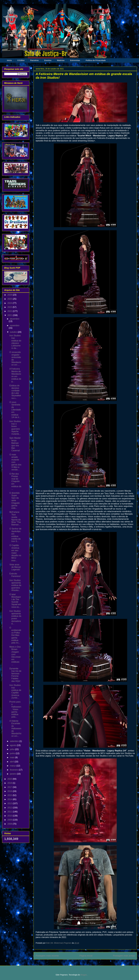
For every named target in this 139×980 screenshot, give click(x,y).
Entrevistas (75, 60)
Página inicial (86, 956)
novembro (15, 325)
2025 (10, 299)
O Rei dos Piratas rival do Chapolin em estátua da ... (15, 481)
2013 (10, 803)
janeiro (13, 774)
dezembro (15, 319)
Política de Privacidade (96, 60)
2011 (10, 812)
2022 (10, 311)
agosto (13, 745)
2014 (10, 799)
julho (12, 749)
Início (9, 60)
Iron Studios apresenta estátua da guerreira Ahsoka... (15, 585)
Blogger (84, 975)
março (13, 766)
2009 (10, 820)
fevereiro (14, 770)
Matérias (61, 60)
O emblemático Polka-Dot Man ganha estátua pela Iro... (15, 635)
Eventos (48, 60)
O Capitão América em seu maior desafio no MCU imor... (15, 553)
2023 (10, 307)
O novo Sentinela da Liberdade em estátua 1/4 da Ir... (15, 410)
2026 (10, 295)
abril (12, 762)
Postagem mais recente (47, 956)
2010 (10, 816)
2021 (10, 315)
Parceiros (34, 60)
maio (13, 757)
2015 (10, 795)
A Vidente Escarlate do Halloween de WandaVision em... (15, 728)
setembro (15, 741)
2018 (10, 783)
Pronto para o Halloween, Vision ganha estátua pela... (15, 709)
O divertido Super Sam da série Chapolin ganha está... (15, 500)
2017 (10, 787)
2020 (10, 779)
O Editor (21, 60)
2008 (10, 824)
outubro (14, 332)
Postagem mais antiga (124, 956)
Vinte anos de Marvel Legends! (15, 567)
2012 (10, 808)
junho (13, 753)
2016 (10, 791)
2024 (10, 303)
